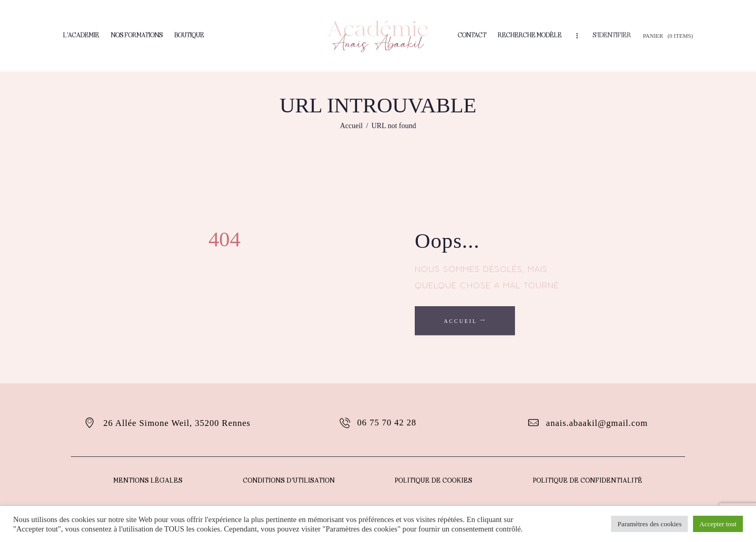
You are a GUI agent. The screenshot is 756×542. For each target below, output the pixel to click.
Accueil (351, 126)
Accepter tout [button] (718, 524)
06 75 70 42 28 (387, 423)
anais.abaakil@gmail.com (597, 423)
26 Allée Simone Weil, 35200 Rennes (177, 423)
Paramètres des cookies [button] (650, 524)
